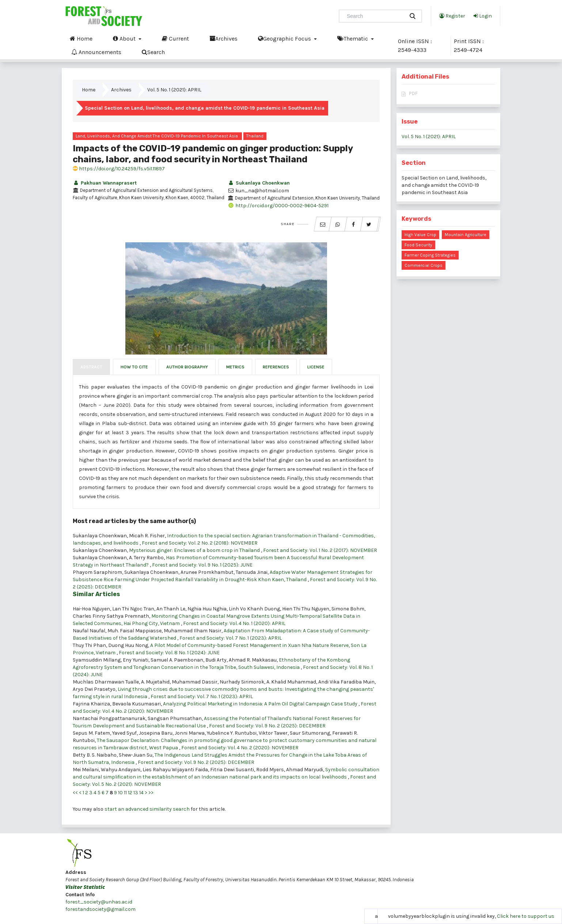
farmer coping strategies (430, 255)
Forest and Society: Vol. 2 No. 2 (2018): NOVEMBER (200, 543)
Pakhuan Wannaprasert (105, 183)
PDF (413, 93)
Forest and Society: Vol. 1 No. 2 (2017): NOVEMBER (320, 550)
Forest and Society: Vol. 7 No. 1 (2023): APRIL (231, 638)
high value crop (420, 235)
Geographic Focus (285, 38)
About (125, 38)
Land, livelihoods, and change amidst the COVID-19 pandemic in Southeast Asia (157, 136)
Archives (223, 38)
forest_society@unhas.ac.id (99, 902)
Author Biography (187, 367)
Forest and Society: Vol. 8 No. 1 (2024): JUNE (169, 653)
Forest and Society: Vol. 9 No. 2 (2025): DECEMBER (267, 726)
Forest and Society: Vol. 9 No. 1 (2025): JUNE (202, 565)
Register (452, 16)
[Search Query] (375, 16)
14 (141, 793)
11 (125, 793)
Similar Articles (96, 594)
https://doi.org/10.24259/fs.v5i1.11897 (119, 169)
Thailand (255, 136)
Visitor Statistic (85, 887)
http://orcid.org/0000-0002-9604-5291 (278, 206)
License (316, 367)
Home (81, 38)
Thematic (353, 38)
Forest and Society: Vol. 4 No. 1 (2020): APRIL (234, 623)
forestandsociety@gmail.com (100, 909)
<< (75, 793)
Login (483, 16)
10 (120, 793)
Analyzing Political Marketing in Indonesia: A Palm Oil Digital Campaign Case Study (261, 704)
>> (151, 793)
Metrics (235, 367)
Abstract (91, 367)
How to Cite (134, 367)
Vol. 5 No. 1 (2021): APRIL (174, 90)
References (276, 367)
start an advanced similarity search (147, 809)
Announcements (96, 52)
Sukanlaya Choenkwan (259, 183)
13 (136, 793)
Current (175, 38)
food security (418, 245)
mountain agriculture (466, 235)
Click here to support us (526, 916)
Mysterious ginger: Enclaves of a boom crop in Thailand (195, 550)
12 (130, 793)
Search (153, 52)
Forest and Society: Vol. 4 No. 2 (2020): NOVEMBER (240, 748)
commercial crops (424, 265)
